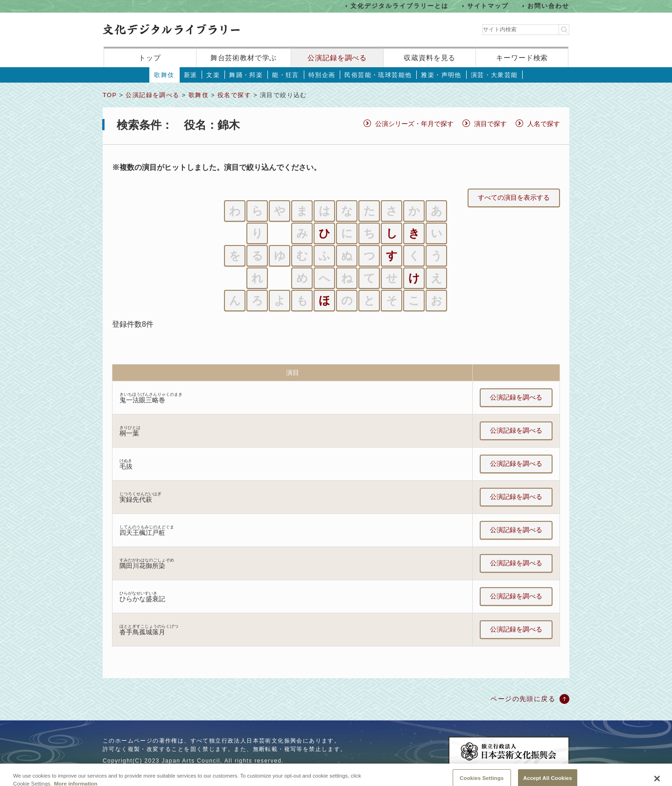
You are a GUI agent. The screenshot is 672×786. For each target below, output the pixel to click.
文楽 (213, 75)
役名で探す (234, 95)
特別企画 (322, 75)
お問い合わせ (548, 6)
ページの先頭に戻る (523, 699)
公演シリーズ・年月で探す (414, 124)
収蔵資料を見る (430, 58)
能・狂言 (286, 75)
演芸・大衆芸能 (494, 75)
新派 (191, 75)
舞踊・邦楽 (246, 75)
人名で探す (544, 124)
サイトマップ (488, 6)
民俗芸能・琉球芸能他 (378, 75)
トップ (150, 58)
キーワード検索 (522, 58)
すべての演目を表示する (514, 197)
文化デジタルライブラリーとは (399, 6)
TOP (110, 95)
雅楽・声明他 (441, 75)
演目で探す (490, 124)
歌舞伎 (164, 75)
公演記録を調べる (337, 58)
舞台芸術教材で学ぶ (244, 58)
